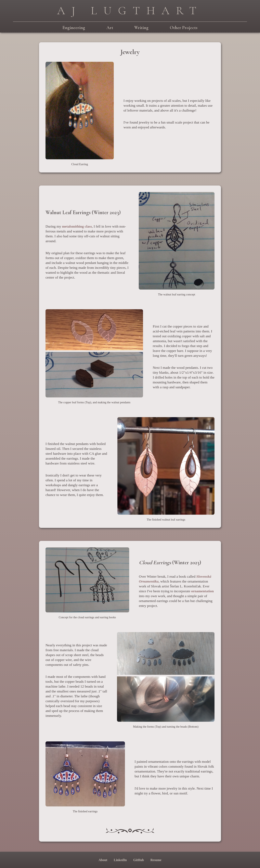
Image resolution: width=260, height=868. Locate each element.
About (103, 860)
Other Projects (184, 28)
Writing (141, 28)
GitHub (139, 860)
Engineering (74, 28)
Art (110, 28)
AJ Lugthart (130, 11)
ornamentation (202, 591)
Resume (156, 860)
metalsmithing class (77, 226)
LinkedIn (120, 860)
